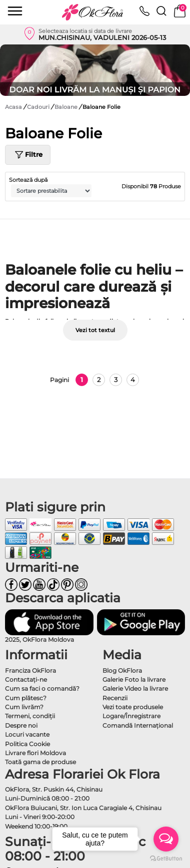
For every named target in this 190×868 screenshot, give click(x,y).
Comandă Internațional (138, 725)
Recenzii (115, 698)
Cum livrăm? (24, 707)
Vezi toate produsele (133, 707)
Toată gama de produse (40, 762)
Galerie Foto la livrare (134, 679)
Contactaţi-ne (26, 679)
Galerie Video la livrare (135, 688)
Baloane (67, 107)
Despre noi (21, 725)
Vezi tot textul (95, 330)
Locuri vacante (27, 734)
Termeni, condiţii (30, 716)
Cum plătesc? (26, 698)
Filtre (28, 155)
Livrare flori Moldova (35, 753)
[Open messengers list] (166, 839)
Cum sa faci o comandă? (42, 688)
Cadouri (39, 107)
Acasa (13, 107)
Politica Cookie (27, 744)
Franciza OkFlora (30, 670)
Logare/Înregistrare (131, 716)
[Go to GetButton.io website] (166, 858)
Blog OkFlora (122, 670)
